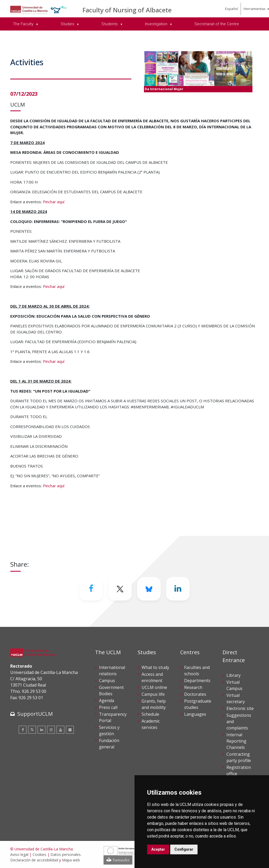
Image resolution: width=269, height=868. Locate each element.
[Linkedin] (178, 589)
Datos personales (66, 854)
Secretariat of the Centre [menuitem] (217, 24)
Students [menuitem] (110, 24)
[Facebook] (91, 589)
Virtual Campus (234, 685)
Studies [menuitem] (68, 24)
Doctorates (195, 694)
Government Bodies (111, 691)
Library (234, 675)
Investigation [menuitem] (157, 24)
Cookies (39, 854)
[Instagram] (51, 730)
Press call (108, 707)
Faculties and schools (197, 671)
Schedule (150, 714)
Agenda (107, 701)
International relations (112, 671)
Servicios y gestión (109, 730)
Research (193, 687)
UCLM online (154, 687)
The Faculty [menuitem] (24, 24)
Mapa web (71, 860)
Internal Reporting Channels (236, 741)
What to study (155, 667)
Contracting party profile (239, 757)
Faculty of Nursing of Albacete (127, 10)
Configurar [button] (184, 849)
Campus (107, 681)
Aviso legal (19, 854)
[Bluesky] (149, 589)
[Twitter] (120, 589)
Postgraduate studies (198, 704)
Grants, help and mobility (154, 704)
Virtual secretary (236, 698)
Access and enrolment (152, 677)
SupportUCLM (35, 714)
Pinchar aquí (54, 202)
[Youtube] (60, 730)
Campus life (153, 694)
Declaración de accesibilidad (34, 860)
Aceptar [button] (158, 849)
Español (232, 9)
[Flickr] (70, 730)
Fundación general (109, 744)
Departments (197, 681)
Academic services (151, 724)
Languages (195, 714)
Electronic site (240, 708)
